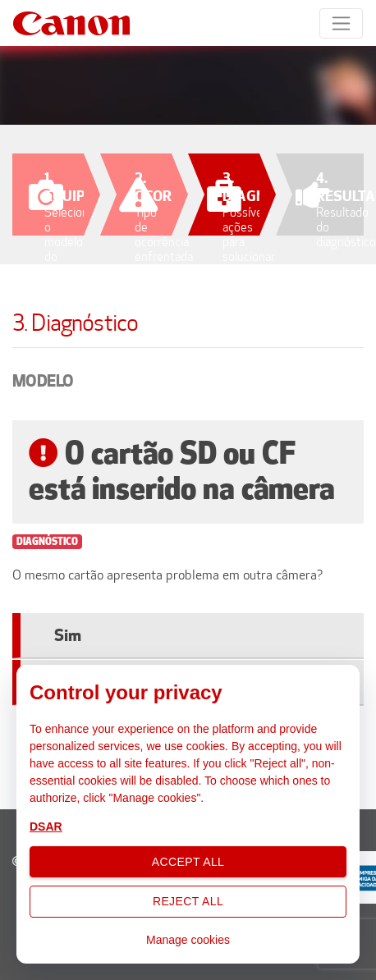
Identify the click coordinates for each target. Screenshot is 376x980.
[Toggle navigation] (341, 23)
